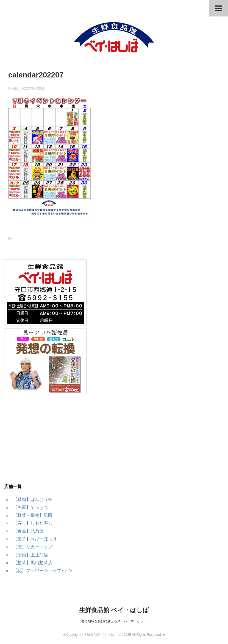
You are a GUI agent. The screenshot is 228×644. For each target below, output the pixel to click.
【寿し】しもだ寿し (33, 523)
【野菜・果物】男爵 (33, 515)
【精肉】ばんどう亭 (33, 499)
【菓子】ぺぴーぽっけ (35, 539)
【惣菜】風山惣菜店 (33, 563)
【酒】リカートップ (33, 547)
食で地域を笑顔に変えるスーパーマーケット (114, 621)
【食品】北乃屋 (28, 531)
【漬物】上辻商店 (30, 555)
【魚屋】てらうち (30, 507)
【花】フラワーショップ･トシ (43, 571)
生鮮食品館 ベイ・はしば (114, 610)
